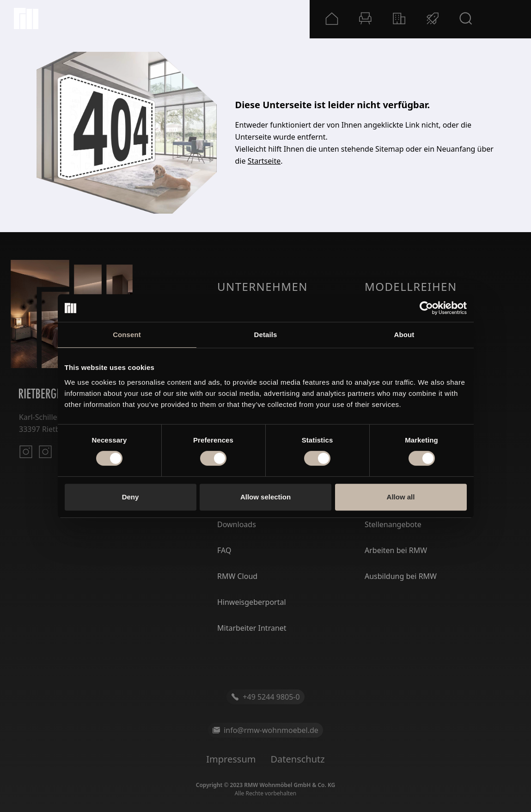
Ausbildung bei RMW (401, 576)
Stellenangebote (393, 524)
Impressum (231, 759)
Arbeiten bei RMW (396, 550)
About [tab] (404, 335)
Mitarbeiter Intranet (252, 628)
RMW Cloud (237, 576)
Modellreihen (411, 286)
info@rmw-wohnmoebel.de (265, 730)
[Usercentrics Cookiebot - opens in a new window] (426, 308)
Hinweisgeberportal (252, 602)
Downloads (237, 524)
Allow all (401, 497)
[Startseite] (26, 18)
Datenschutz (297, 759)
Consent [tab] (127, 335)
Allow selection (265, 497)
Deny (131, 497)
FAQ (224, 550)
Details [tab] (266, 335)
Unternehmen (262, 286)
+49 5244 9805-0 (265, 697)
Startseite (264, 161)
